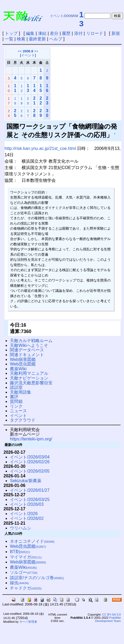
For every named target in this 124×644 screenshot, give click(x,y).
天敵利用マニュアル (29, 373)
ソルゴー (24, 572)
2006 (69, 16)
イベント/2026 (24, 514)
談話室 (16, 387)
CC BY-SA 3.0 (111, 614)
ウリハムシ (21, 528)
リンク (16, 406)
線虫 (19, 583)
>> (36, 51)
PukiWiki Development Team (108, 619)
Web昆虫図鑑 (23, 364)
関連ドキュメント (27, 355)
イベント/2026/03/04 (30, 457)
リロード (95, 33)
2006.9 (28, 51)
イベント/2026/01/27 (30, 490)
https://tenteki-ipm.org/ (31, 439)
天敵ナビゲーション (29, 378)
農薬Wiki (18, 369)
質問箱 (16, 401)
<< (20, 51)
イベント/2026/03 (27, 504)
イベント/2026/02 (27, 518)
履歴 (66, 33)
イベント (57, 16)
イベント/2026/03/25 (30, 500)
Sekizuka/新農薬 (25, 481)
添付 (78, 33)
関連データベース (27, 350)
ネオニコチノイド (32, 541)
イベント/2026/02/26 (30, 462)
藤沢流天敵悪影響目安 (31, 383)
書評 (14, 397)
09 (75, 16)
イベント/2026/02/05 (30, 471)
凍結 (42, 33)
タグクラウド (23, 420)
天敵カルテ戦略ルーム (31, 341)
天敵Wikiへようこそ (29, 345)
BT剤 (20, 552)
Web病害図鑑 (23, 359)
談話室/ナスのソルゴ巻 (37, 578)
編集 (30, 33)
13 (81, 19)
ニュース (18, 411)
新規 (116, 33)
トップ (11, 33)
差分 (54, 33)
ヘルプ (56, 39)
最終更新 (37, 39)
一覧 (9, 39)
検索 (21, 39)
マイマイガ (26, 557)
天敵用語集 (21, 392)
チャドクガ (26, 588)
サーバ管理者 (28, 622)
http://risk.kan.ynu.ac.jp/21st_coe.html (40, 148)
